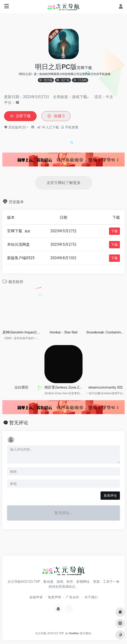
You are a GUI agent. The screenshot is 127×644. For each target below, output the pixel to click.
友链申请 (36, 597)
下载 (114, 231)
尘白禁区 (22, 387)
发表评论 (110, 495)
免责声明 (54, 597)
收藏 (56, 116)
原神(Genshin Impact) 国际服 (22, 332)
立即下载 (20, 116)
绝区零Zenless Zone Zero (64, 387)
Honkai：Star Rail (63, 332)
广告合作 (73, 597)
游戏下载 (79, 97)
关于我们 (91, 597)
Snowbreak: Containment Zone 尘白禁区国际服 (105, 332)
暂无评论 (19, 423)
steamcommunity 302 (105, 387)
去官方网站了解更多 (64, 183)
